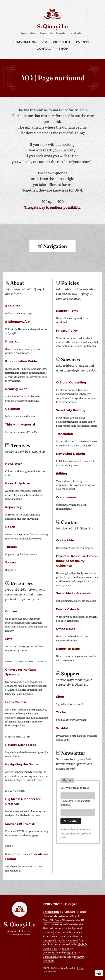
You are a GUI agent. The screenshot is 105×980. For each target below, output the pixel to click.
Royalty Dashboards (21, 744)
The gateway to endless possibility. (53, 208)
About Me (13, 306)
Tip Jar (61, 712)
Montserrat (62, 916)
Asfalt (62, 940)
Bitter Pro (77, 916)
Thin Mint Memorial (20, 424)
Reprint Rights (67, 310)
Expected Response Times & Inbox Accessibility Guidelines (77, 561)
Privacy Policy (67, 330)
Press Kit (62, 42)
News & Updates (18, 483)
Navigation (24, 42)
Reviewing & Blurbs (71, 453)
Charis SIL (52, 920)
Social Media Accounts (73, 593)
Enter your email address (75, 788)
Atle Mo (73, 940)
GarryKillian (50, 957)
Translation (65, 434)
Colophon (13, 409)
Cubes (57, 932)
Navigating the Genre (21, 764)
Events (83, 42)
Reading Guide (16, 389)
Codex (10, 527)
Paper (46, 936)
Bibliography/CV (18, 321)
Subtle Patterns (52, 944)
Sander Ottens (72, 932)
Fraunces (48, 916)
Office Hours (66, 629)
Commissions (66, 497)
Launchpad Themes (20, 823)
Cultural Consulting (71, 382)
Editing (62, 473)
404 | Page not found (53, 78)
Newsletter (14, 463)
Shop (63, 49)
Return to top (53, 262)
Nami (76, 936)
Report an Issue (68, 648)
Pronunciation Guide (21, 361)
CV (45, 42)
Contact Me (65, 540)
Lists (9, 639)
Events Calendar (68, 609)
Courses (11, 611)
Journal (11, 562)
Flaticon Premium (53, 928)
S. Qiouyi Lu (52, 26)
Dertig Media (50, 940)
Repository (14, 507)
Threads (11, 546)
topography (70, 952)
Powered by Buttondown (74, 831)
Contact (45, 49)
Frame (66, 949)
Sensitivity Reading (71, 410)
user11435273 (50, 952)
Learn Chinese (16, 702)
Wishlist (62, 728)
